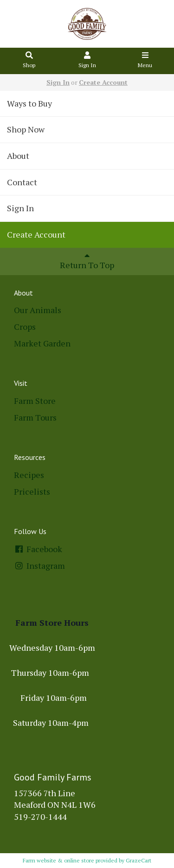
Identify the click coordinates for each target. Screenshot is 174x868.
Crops (25, 327)
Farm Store (35, 401)
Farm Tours (35, 417)
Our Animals (38, 310)
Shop (29, 60)
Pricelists (32, 491)
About (18, 156)
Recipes (29, 475)
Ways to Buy (29, 103)
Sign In (87, 60)
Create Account (103, 82)
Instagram (39, 566)
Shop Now (26, 129)
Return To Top (87, 261)
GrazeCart (139, 860)
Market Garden (42, 343)
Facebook (38, 549)
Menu (145, 60)
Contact (22, 182)
